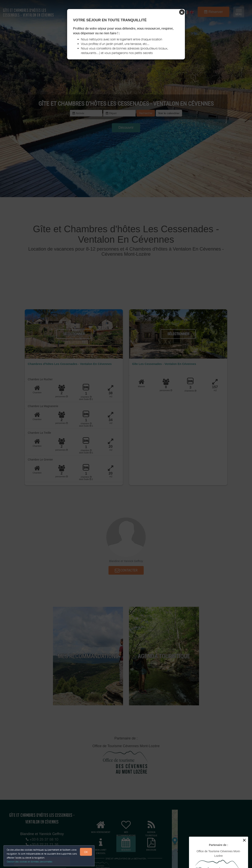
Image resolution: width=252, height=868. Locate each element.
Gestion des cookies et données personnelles (30, 861)
